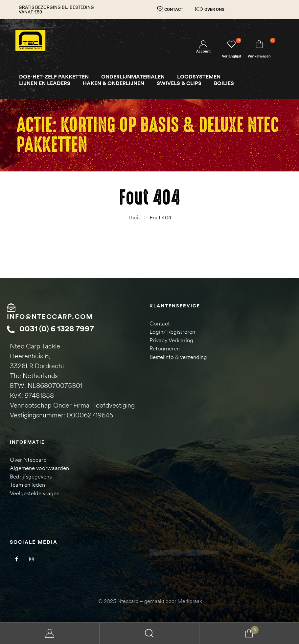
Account (203, 51)
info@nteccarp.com (50, 316)
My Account (50, 633)
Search (149, 633)
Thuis (134, 217)
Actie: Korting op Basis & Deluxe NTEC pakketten (148, 135)
